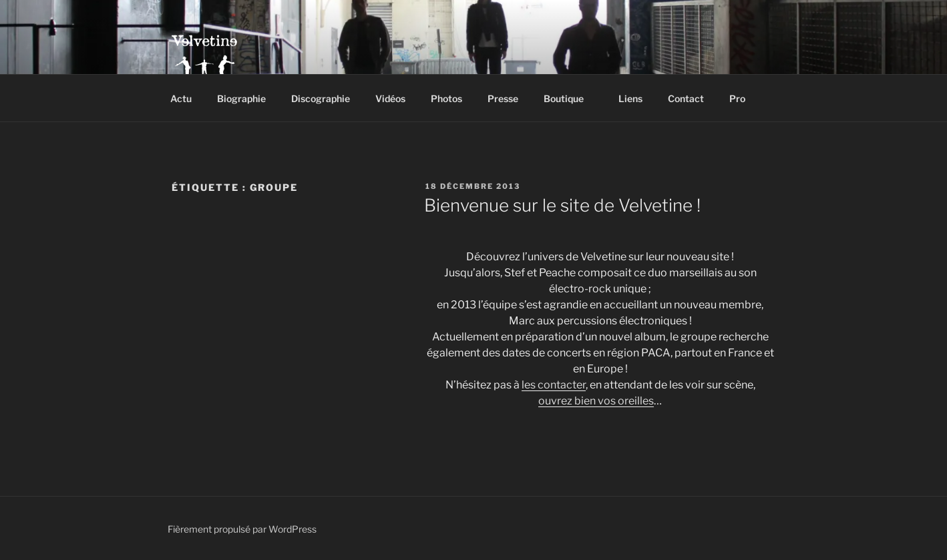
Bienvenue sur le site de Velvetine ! (562, 205)
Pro (744, 98)
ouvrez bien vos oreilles (596, 401)
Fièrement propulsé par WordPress (242, 529)
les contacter (554, 385)
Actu (181, 98)
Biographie (241, 98)
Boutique (570, 98)
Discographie (321, 98)
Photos (446, 98)
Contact (686, 98)
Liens (630, 98)
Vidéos (390, 98)
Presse (503, 98)
